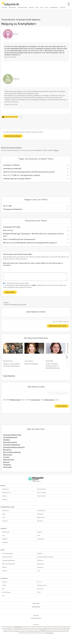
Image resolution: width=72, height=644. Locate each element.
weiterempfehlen (36, 607)
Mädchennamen (15, 400)
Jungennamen (35, 400)
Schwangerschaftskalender (13, 209)
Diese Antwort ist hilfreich (11, 117)
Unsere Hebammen (9, 376)
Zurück (6, 303)
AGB (34, 285)
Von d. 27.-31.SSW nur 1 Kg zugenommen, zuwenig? (22, 175)
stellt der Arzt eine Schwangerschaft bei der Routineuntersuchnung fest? (29, 172)
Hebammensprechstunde (18, 305)
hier (56, 150)
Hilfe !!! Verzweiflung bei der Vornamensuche (19, 239)
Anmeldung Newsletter (36, 618)
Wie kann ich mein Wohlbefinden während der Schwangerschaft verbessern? (30, 243)
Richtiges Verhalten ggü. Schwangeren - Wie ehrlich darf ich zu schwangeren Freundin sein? (33, 235)
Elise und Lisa (8, 230)
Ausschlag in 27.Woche (11, 165)
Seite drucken (36, 603)
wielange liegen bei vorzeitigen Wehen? (17, 179)
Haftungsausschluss (49, 633)
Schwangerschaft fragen (12, 227)
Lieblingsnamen (49, 400)
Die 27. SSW (7, 206)
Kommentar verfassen (13, 136)
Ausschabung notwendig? (12, 169)
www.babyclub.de (18, 627)
